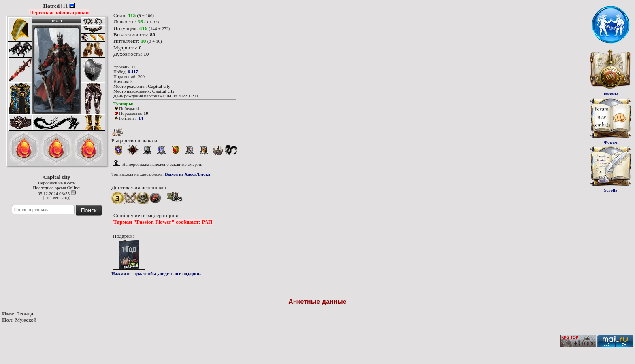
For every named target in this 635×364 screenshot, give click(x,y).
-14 (140, 118)
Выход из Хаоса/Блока (188, 174)
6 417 (133, 72)
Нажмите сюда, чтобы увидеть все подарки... (157, 273)
